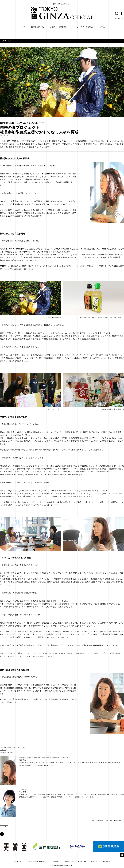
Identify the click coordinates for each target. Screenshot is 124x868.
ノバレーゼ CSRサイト (7, 752)
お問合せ (55, 862)
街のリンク (18, 862)
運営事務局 (106, 862)
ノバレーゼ (3, 750)
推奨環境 (94, 862)
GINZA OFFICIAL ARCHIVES (37, 861)
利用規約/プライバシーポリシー (75, 862)
